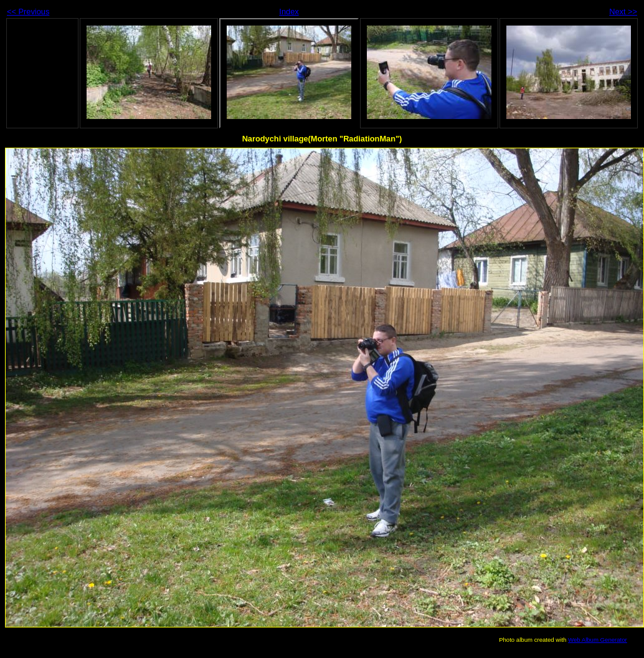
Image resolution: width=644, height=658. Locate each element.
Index (289, 12)
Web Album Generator (598, 640)
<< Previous (28, 12)
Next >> (623, 12)
